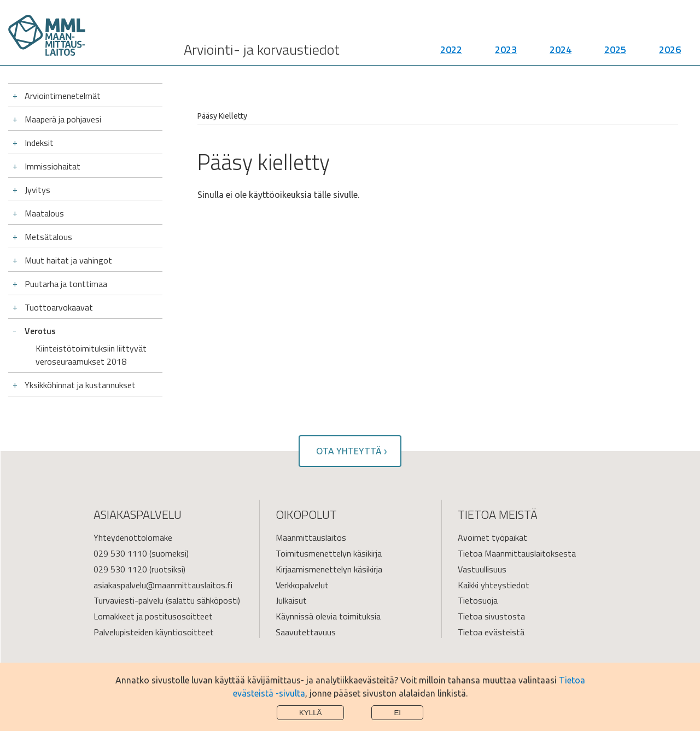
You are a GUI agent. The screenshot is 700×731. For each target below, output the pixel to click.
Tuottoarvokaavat (59, 307)
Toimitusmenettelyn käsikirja (329, 553)
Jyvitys (37, 190)
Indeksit (39, 143)
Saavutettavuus (306, 632)
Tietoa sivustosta (491, 616)
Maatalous (44, 213)
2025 (615, 49)
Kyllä (311, 713)
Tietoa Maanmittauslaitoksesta (517, 553)
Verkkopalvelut (302, 585)
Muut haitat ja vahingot (68, 260)
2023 (506, 49)
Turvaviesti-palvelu (129, 600)
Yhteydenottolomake (133, 537)
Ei (397, 713)
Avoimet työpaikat (492, 537)
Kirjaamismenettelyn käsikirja (329, 569)
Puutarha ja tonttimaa (66, 284)
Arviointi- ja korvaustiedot (262, 49)
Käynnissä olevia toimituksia (328, 616)
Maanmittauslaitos (311, 537)
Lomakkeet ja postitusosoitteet (153, 616)
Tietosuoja (478, 600)
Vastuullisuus (482, 569)
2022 (451, 49)
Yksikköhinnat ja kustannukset (80, 385)
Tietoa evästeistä (491, 632)
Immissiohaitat (52, 166)
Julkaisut (291, 600)
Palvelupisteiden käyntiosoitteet (154, 632)
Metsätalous (48, 237)
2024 (561, 49)
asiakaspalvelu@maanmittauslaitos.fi (163, 585)
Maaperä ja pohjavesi (63, 119)
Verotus (40, 331)
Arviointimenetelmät (63, 96)
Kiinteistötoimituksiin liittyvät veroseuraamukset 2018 (91, 355)
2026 (670, 49)
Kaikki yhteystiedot (494, 585)
